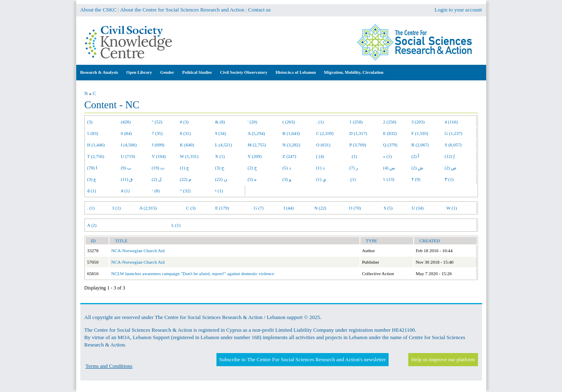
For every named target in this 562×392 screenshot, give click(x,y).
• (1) (219, 191)
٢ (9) (416, 179)
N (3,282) (291, 145)
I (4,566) (129, 145)
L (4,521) (223, 145)
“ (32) (185, 191)
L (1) (176, 225)
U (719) (128, 156)
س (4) (389, 168)
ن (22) (221, 179)
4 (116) (451, 122)
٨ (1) (125, 191)
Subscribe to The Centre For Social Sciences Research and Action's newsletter (303, 359)
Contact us (259, 10)
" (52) (157, 122)
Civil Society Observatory (244, 72)
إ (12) (450, 156)
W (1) (452, 208)
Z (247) (289, 156)
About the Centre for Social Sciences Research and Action (182, 10)
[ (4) (320, 156)
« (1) (387, 156)
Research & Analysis (99, 72)
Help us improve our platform (443, 359)
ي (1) (321, 179)
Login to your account (458, 10)
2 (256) (389, 122)
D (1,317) (358, 133)
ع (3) (92, 179)
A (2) (92, 225)
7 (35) (157, 133)
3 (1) (116, 208)
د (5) (287, 168)
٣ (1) (449, 179)
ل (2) (157, 179)
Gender (167, 72)
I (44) (289, 208)
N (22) (320, 208)
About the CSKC (99, 10)
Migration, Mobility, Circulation (354, 72)
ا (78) (92, 168)
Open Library (139, 72)
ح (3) (220, 168)
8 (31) (185, 133)
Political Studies (197, 72)
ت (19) (158, 168)
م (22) (186, 179)
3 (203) (418, 122)
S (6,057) (453, 145)
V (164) (159, 156)
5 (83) (93, 133)
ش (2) (418, 168)
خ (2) (252, 168)
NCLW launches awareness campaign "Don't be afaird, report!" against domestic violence (192, 273)
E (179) (222, 208)
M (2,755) (257, 145)
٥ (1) (92, 191)
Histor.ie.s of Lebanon (296, 72)
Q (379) (390, 145)
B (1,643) (291, 133)
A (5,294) (256, 133)
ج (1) (185, 168)
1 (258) (356, 122)
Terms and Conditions (109, 366)
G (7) (259, 208)
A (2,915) (148, 208)
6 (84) (126, 133)
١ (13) (388, 179)
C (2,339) (325, 133)
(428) (126, 122)
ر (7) (354, 168)
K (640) (187, 145)
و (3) (287, 179)
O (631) (323, 145)
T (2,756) (96, 156)
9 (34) (220, 133)
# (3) (184, 122)
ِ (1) (353, 179)
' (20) (252, 122)
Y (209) (255, 156)
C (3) (191, 208)
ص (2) (451, 168)
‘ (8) (156, 191)
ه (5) (252, 179)
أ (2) (415, 156)
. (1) (320, 122)
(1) (353, 156)
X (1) (220, 156)
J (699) (158, 145)
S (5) (388, 208)
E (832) (390, 133)
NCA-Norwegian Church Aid (138, 251)
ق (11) (127, 179)
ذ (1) (320, 168)
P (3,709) (358, 145)
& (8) (220, 122)
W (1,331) (189, 156)
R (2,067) (420, 145)
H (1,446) (96, 145)
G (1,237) (454, 133)
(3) (90, 122)
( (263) (289, 122)
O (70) (355, 208)
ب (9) (126, 168)
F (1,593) (420, 133)
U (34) (418, 208)
